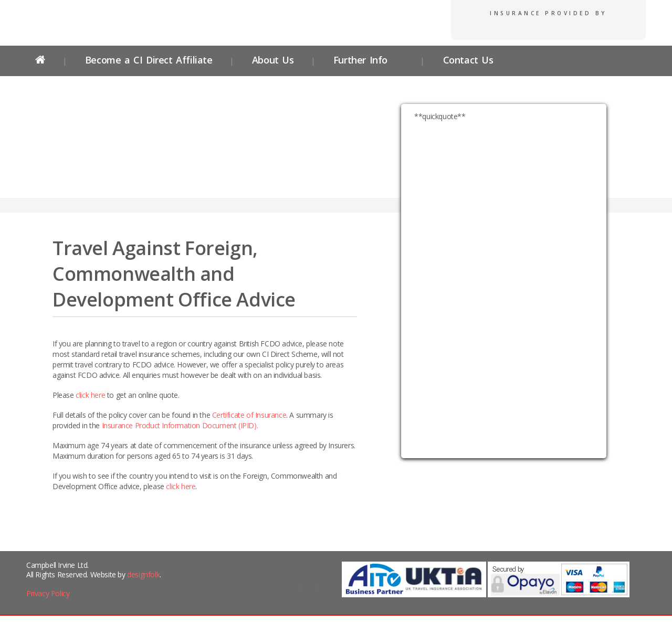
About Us (273, 60)
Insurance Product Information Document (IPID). (180, 425)
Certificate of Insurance (249, 415)
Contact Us (466, 60)
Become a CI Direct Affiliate (149, 60)
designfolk (143, 574)
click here (90, 395)
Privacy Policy (48, 593)
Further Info (360, 60)
